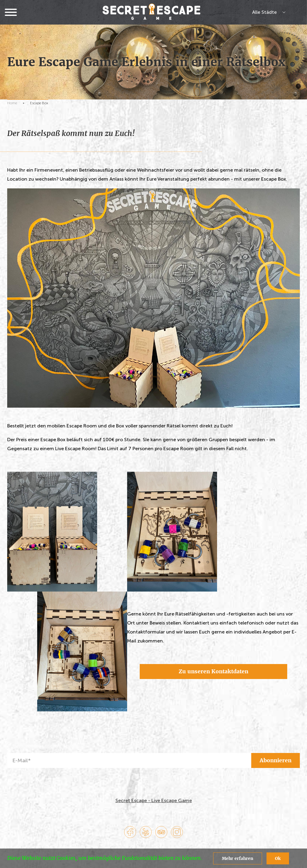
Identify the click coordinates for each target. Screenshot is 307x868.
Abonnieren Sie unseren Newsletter (47, 746)
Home (12, 103)
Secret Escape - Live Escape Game (154, 800)
